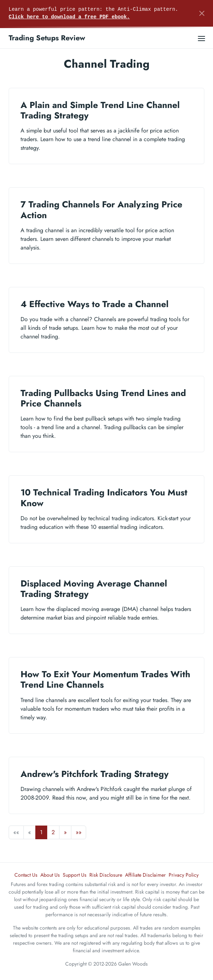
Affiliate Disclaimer (145, 875)
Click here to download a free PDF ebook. (69, 17)
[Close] (202, 13)
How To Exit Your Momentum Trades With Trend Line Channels (105, 679)
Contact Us (26, 875)
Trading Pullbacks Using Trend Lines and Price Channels (103, 398)
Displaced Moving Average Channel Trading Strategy (94, 589)
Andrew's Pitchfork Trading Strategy (95, 774)
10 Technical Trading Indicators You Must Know (104, 498)
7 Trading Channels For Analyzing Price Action (101, 210)
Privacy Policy (184, 875)
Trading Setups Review (47, 38)
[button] (65, 832)
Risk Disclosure (106, 875)
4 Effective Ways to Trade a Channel (95, 304)
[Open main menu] (201, 38)
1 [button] (41, 832)
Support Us (75, 875)
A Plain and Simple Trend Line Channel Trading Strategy (100, 110)
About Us (50, 875)
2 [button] (53, 832)
